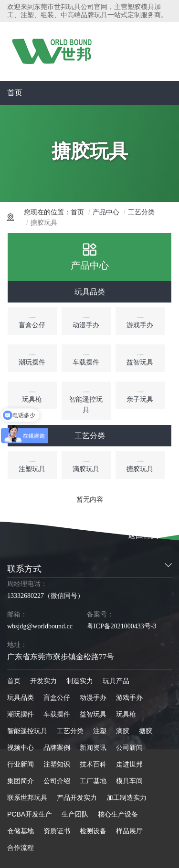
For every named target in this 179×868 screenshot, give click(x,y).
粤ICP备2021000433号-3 (121, 626)
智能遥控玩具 (27, 731)
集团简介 (21, 781)
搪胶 (146, 731)
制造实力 (80, 681)
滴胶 (123, 731)
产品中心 (106, 212)
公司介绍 (57, 781)
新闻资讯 (93, 747)
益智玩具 (93, 714)
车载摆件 (57, 714)
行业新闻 (21, 764)
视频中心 (21, 747)
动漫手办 (93, 697)
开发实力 (43, 681)
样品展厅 (129, 831)
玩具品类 (90, 292)
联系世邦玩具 (27, 797)
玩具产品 (116, 681)
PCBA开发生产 (30, 814)
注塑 (100, 731)
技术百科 (93, 764)
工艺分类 (141, 212)
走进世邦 (129, 764)
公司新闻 (129, 747)
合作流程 (21, 848)
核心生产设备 (118, 814)
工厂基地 (93, 781)
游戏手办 (129, 697)
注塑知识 (57, 764)
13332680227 (26, 596)
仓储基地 (21, 831)
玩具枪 (126, 714)
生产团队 (75, 814)
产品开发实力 (77, 797)
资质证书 (57, 831)
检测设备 (93, 831)
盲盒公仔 (57, 697)
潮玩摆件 (21, 714)
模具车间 (129, 781)
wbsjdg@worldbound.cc (40, 626)
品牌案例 (57, 747)
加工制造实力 (126, 797)
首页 (15, 93)
